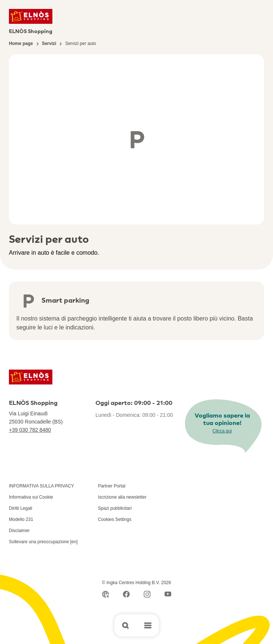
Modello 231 (21, 519)
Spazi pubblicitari (115, 508)
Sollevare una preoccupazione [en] (43, 542)
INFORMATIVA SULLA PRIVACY (41, 486)
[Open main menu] (148, 625)
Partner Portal (112, 486)
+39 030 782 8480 (30, 430)
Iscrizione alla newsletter (122, 497)
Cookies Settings (115, 519)
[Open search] (126, 625)
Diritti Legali (21, 508)
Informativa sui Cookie (31, 497)
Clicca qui (222, 431)
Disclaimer (19, 531)
